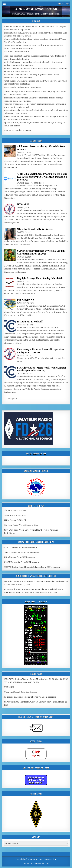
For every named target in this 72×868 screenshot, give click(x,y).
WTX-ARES (23, 204)
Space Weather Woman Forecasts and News (36, 576)
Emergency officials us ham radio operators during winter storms (41, 351)
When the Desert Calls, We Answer (35, 229)
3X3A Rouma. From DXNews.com (19, 557)
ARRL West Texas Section (36, 9)
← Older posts (10, 399)
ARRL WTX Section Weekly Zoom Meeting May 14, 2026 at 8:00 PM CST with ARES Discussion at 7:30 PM (42, 177)
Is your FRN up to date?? (30, 321)
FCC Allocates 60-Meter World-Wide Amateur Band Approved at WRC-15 (42, 369)
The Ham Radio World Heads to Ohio (21, 525)
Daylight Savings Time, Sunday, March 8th (40, 278)
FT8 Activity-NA (26, 300)
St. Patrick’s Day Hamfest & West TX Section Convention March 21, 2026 (41, 252)
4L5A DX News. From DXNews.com (20, 547)
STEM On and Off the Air (15, 520)
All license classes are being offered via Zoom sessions (42, 148)
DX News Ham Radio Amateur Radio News (36, 542)
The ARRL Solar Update (15, 510)
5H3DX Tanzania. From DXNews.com (21, 562)
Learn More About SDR (15, 515)
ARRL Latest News (36, 506)
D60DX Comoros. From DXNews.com (22, 552)
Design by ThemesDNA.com (36, 864)
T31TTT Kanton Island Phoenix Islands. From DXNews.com (32, 567)
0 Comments (39, 183)
